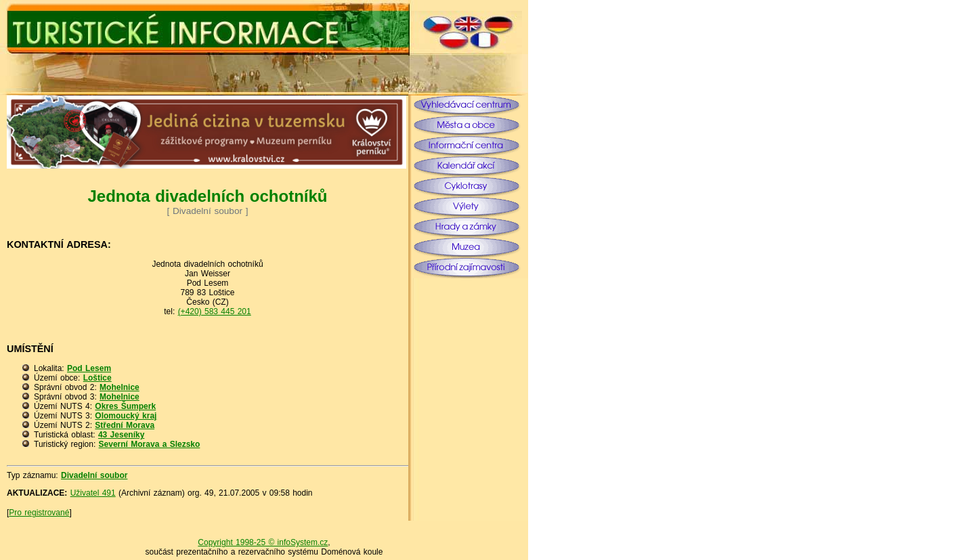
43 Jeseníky (121, 435)
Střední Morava (125, 425)
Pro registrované (39, 513)
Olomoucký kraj (126, 416)
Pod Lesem (89, 368)
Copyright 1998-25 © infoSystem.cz (263, 542)
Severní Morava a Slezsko (150, 444)
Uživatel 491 (93, 493)
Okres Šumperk (125, 406)
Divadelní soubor (94, 475)
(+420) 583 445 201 (215, 311)
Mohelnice (120, 387)
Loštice (97, 378)
